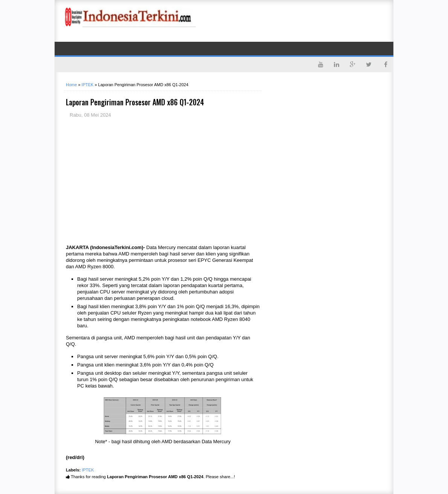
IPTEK (88, 470)
